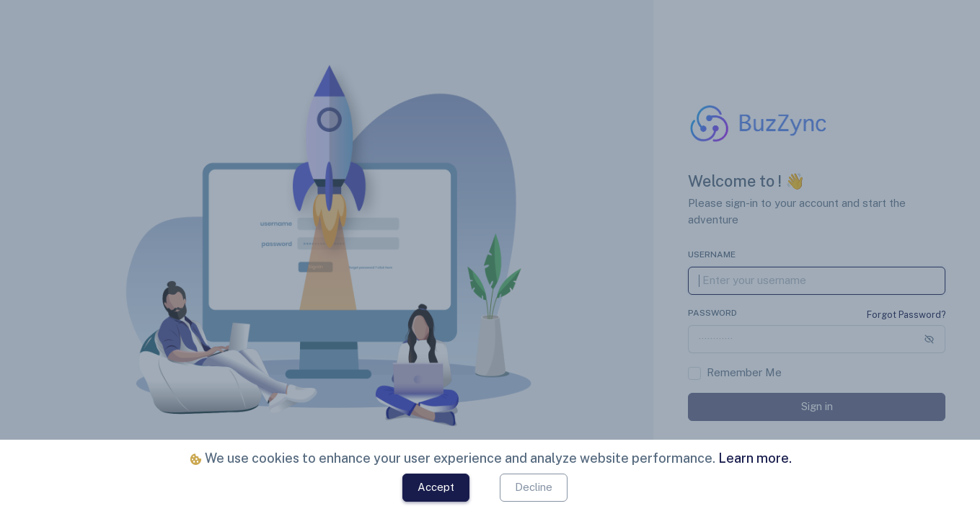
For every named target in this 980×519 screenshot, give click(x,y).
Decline (534, 487)
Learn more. (754, 458)
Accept (436, 487)
